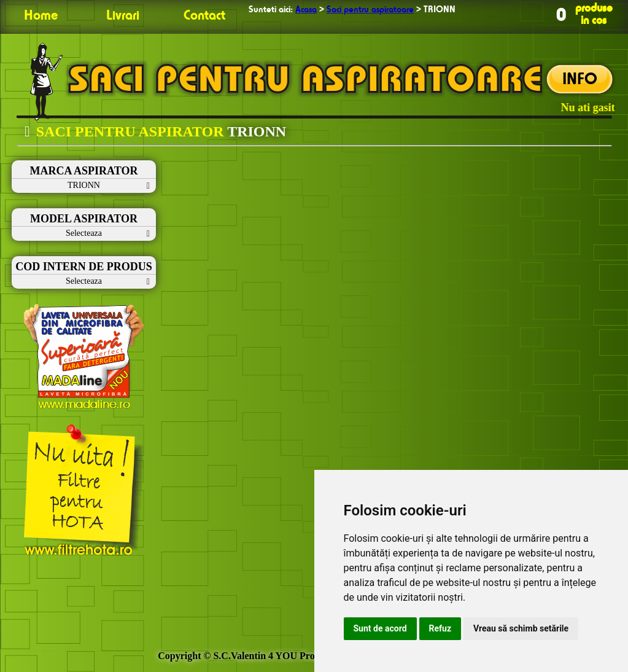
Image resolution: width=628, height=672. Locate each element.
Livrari (123, 16)
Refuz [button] (440, 628)
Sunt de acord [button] (380, 628)
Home (41, 16)
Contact (204, 16)
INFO (580, 80)
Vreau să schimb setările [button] (521, 628)
